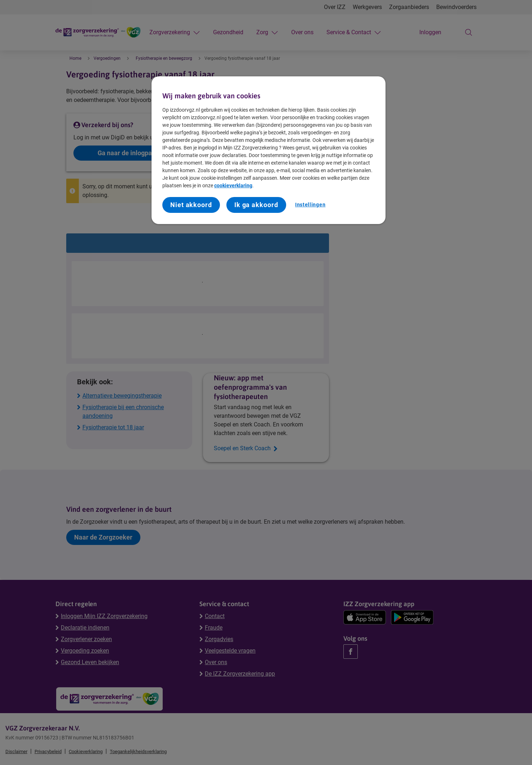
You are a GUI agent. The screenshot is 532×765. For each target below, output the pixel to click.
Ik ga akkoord (256, 205)
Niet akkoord (191, 205)
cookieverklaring (233, 185)
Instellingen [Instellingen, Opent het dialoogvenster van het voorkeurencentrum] (310, 205)
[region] (269, 150)
